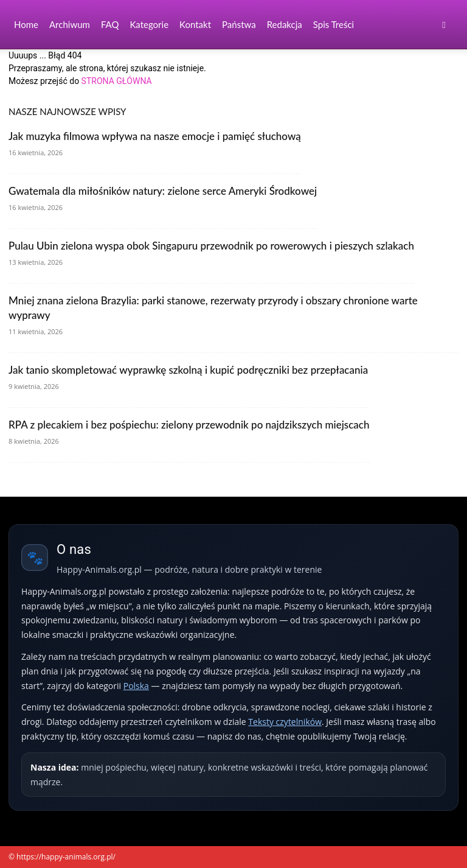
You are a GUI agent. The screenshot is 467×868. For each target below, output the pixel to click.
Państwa (239, 24)
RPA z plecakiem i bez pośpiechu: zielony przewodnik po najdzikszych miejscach (189, 425)
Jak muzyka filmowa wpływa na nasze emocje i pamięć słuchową (155, 136)
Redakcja (285, 24)
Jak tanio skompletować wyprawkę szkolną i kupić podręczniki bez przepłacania (188, 370)
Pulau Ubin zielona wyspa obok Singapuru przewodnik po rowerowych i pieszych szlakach (211, 246)
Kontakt (195, 24)
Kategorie (149, 24)
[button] (444, 25)
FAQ (110, 24)
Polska (136, 686)
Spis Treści (334, 24)
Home (26, 24)
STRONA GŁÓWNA (117, 81)
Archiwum (70, 24)
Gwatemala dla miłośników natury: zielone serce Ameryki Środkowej (163, 191)
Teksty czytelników (285, 722)
